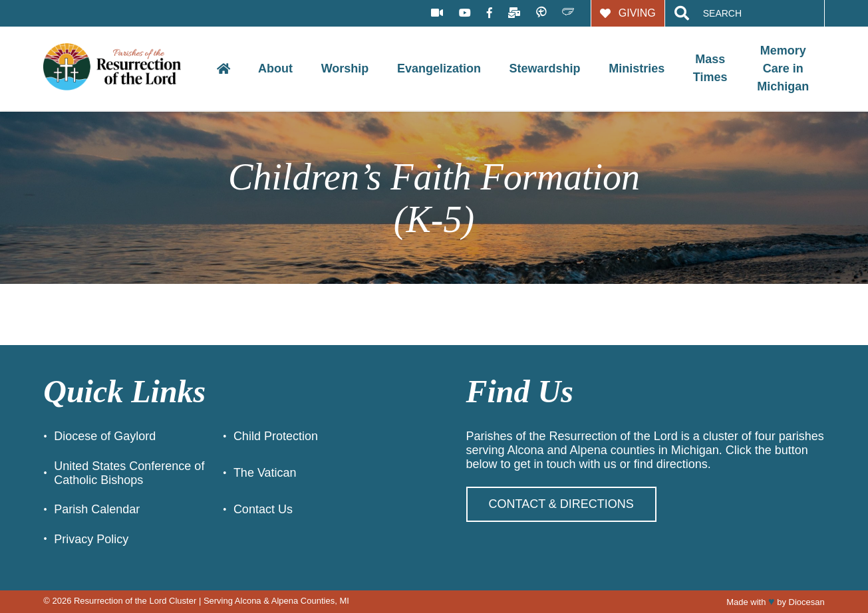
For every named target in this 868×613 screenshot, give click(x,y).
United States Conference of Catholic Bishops (129, 473)
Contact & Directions (561, 504)
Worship (345, 68)
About (275, 68)
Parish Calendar (97, 509)
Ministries (637, 68)
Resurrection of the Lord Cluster (135, 601)
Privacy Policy (91, 539)
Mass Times (710, 68)
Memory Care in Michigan (783, 68)
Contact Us (263, 509)
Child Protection (276, 436)
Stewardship (545, 68)
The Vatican (265, 473)
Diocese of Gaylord (105, 436)
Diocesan (807, 602)
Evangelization (439, 68)
